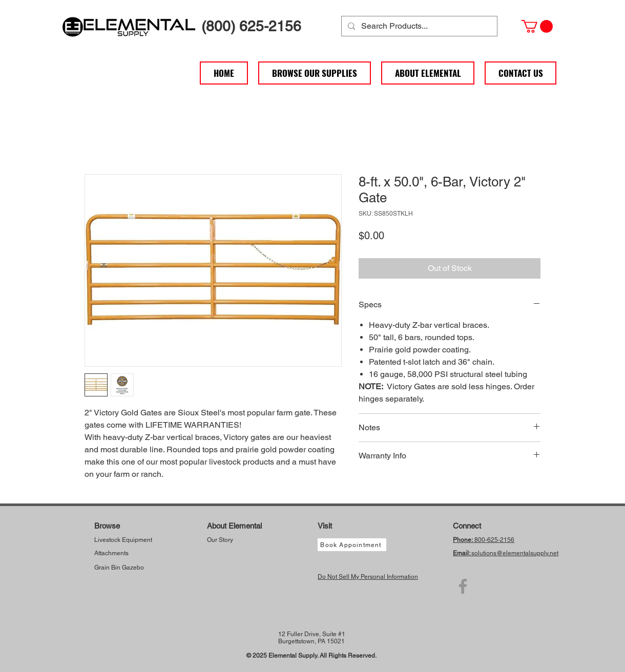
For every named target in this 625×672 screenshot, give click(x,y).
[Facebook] (463, 586)
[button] (537, 26)
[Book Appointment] (352, 545)
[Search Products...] (418, 26)
